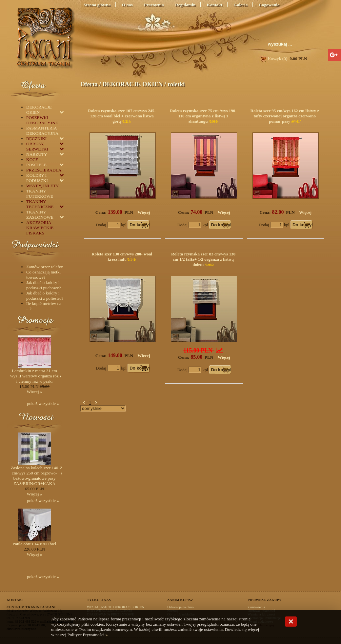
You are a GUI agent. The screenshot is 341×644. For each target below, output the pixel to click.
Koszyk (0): (283, 59)
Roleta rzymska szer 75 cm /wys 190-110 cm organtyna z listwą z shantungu (203, 116)
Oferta (89, 84)
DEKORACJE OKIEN (132, 84)
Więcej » (34, 392)
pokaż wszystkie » (43, 403)
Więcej (144, 212)
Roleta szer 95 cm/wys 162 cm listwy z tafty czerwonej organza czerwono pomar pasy (285, 116)
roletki (176, 84)
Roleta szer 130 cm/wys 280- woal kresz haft (122, 257)
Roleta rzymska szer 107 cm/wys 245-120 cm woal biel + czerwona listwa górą (122, 116)
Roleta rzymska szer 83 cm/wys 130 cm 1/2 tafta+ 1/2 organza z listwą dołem (203, 259)
